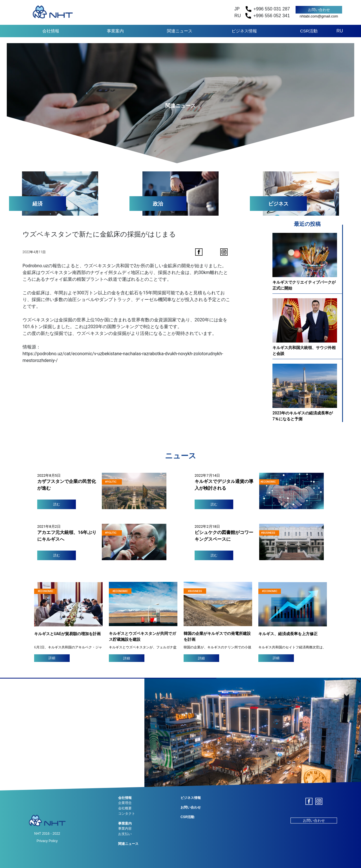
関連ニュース (180, 31)
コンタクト (127, 814)
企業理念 (125, 803)
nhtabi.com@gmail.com (319, 16)
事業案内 (115, 31)
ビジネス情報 (244, 31)
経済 (38, 204)
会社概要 (125, 808)
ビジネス (278, 204)
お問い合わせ (319, 10)
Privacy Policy (47, 841)
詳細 (52, 658)
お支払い (125, 834)
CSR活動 (309, 31)
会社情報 (51, 31)
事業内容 (125, 829)
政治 (158, 204)
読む (57, 504)
